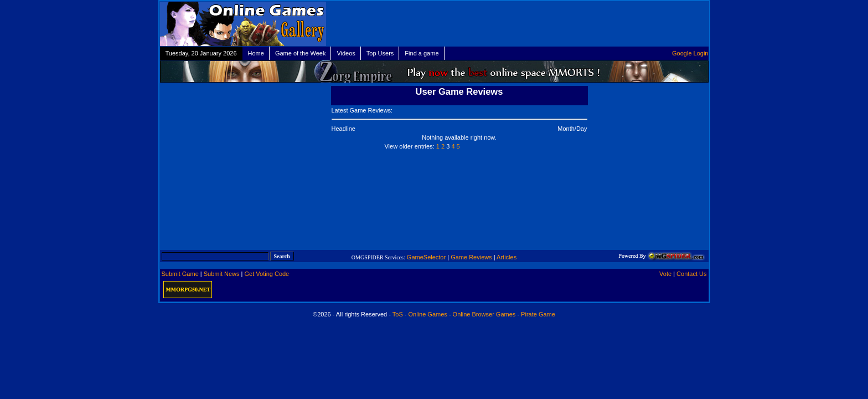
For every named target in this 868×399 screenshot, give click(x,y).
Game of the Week (301, 53)
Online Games (428, 314)
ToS (398, 314)
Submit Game (180, 274)
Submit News (222, 274)
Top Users (380, 53)
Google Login (690, 53)
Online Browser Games (484, 314)
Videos (346, 53)
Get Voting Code (267, 274)
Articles (507, 257)
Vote (665, 274)
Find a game (422, 53)
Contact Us (691, 274)
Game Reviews (471, 257)
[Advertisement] (581, 24)
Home (256, 53)
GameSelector (426, 257)
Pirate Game (538, 314)
